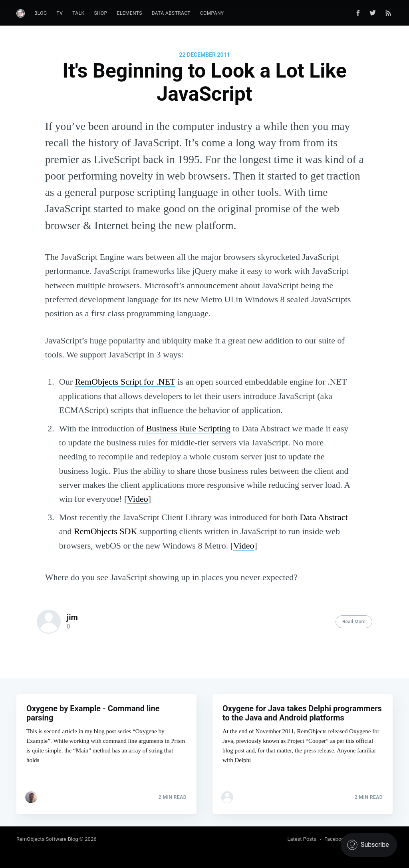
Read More (354, 622)
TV (60, 13)
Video (137, 499)
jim (72, 617)
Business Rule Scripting (188, 428)
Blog (41, 13)
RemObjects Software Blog (47, 839)
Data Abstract (171, 13)
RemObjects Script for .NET (125, 382)
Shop (100, 13)
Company (212, 13)
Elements (130, 13)
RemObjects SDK (105, 531)
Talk (78, 13)
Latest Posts (302, 839)
